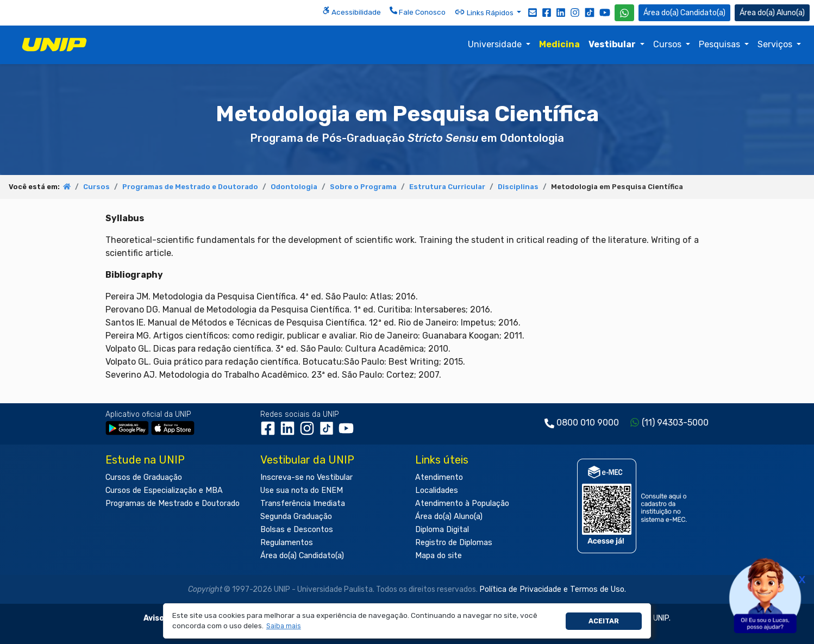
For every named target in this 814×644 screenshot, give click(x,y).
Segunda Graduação (296, 517)
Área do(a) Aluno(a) (449, 517)
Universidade (496, 44)
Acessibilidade (352, 11)
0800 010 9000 (588, 423)
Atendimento (439, 477)
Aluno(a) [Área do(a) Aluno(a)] (772, 13)
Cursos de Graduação (144, 477)
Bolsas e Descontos (297, 530)
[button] (283, 626)
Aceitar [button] (604, 621)
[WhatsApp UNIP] (624, 13)
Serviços (776, 44)
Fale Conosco (418, 11)
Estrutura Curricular (447, 187)
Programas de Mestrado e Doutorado (190, 187)
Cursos (668, 44)
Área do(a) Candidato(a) (302, 556)
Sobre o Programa (363, 187)
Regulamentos (287, 543)
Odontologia (294, 187)
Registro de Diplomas (454, 543)
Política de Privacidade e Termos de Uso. (553, 589)
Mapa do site (439, 556)
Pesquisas (721, 44)
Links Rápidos (485, 12)
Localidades (437, 490)
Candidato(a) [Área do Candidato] (684, 13)
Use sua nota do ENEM (302, 490)
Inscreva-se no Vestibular (306, 477)
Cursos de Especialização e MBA (164, 490)
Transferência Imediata (303, 504)
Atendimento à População (462, 504)
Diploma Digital (442, 530)
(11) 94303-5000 (675, 423)
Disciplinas (518, 187)
